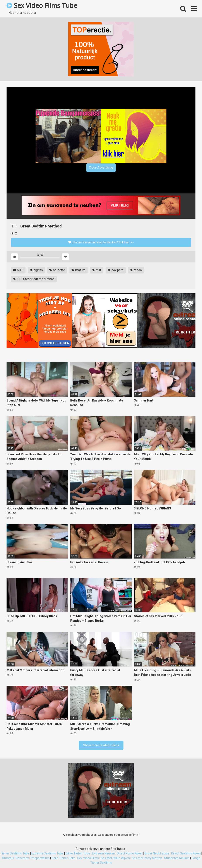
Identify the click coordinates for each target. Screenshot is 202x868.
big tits (36, 270)
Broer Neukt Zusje (157, 853)
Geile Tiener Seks (63, 858)
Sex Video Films (88, 858)
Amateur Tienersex (15, 858)
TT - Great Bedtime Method (34, 279)
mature (79, 270)
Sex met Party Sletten (147, 858)
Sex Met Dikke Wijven (115, 858)
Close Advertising (101, 167)
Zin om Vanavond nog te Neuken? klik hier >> (101, 242)
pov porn (116, 270)
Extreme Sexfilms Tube (47, 853)
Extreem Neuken (104, 853)
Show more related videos (101, 745)
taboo (136, 270)
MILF (18, 270)
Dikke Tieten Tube (78, 853)
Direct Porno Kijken (130, 853)
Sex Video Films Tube (42, 5)
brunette (57, 270)
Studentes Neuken (177, 858)
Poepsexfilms (40, 858)
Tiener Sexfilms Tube (15, 853)
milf (97, 270)
